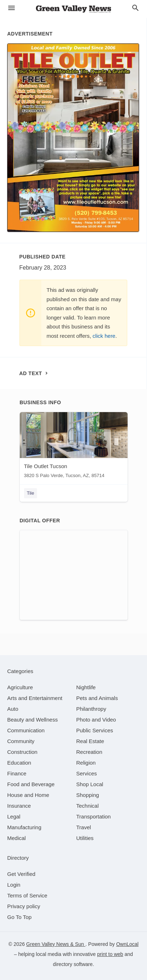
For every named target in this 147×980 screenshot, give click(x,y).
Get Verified (21, 874)
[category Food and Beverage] (31, 784)
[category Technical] (88, 806)
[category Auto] (13, 709)
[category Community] (21, 741)
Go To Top (19, 917)
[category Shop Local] (90, 784)
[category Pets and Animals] (97, 698)
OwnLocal (127, 944)
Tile (31, 493)
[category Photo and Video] (96, 720)
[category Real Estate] (90, 741)
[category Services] (87, 773)
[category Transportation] (93, 816)
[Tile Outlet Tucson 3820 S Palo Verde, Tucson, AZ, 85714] (74, 447)
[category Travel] (84, 827)
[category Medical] (17, 838)
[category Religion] (86, 763)
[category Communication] (26, 730)
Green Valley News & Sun (56, 944)
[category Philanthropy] (91, 709)
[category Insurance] (19, 806)
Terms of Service (27, 895)
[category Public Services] (95, 730)
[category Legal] (14, 816)
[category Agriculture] (20, 687)
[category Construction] (22, 752)
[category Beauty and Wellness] (33, 720)
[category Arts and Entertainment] (35, 698)
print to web (110, 954)
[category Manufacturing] (24, 827)
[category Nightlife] (86, 687)
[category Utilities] (85, 838)
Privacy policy (24, 906)
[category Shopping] (88, 795)
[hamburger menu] (12, 8)
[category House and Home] (28, 795)
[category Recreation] (89, 752)
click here (104, 336)
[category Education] (19, 763)
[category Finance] (17, 773)
